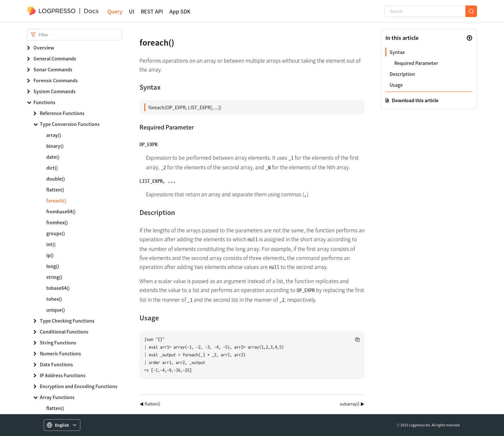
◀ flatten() (150, 404)
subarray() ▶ (352, 404)
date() (53, 157)
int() (51, 244)
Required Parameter (416, 63)
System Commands (54, 91)
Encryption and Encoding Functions (79, 386)
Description (402, 74)
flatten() (55, 190)
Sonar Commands (53, 69)
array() (54, 135)
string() (54, 277)
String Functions (58, 343)
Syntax (397, 52)
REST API (152, 11)
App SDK (180, 11)
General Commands (55, 58)
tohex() (54, 299)
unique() (56, 310)
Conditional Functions (64, 332)
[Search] (425, 11)
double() (56, 179)
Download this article (415, 100)
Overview (44, 48)
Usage (396, 85)
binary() (55, 146)
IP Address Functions (63, 375)
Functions (44, 102)
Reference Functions (62, 113)
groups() (56, 233)
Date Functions (56, 364)
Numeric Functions (60, 353)
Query (115, 11)
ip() (50, 255)
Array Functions (57, 397)
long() (53, 266)
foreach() (56, 200)
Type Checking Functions (67, 321)
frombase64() (61, 211)
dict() (52, 168)
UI (132, 11)
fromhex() (57, 222)
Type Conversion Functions (70, 124)
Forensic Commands (56, 80)
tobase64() (58, 288)
